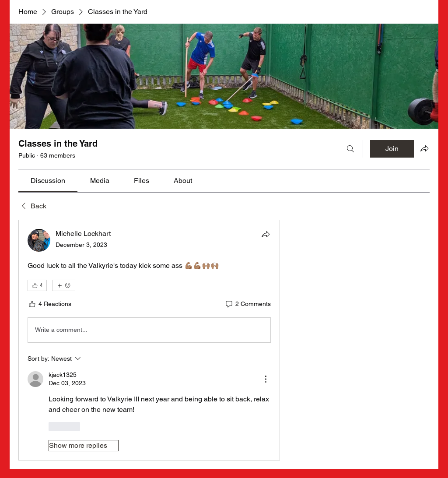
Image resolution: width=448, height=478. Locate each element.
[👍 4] (37, 285)
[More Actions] (266, 379)
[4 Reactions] (49, 304)
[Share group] (424, 148)
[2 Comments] (248, 304)
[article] (149, 340)
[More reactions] (64, 285)
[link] (48, 181)
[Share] (266, 234)
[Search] (350, 149)
